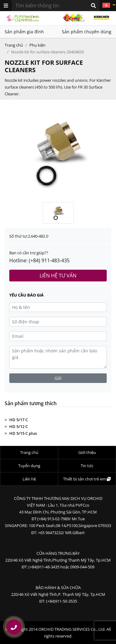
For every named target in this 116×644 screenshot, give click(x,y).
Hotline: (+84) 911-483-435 (39, 260)
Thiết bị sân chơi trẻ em (87, 479)
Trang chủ (14, 45)
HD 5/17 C (19, 420)
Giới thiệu (87, 452)
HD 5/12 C (19, 426)
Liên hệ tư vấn (58, 276)
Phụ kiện (37, 45)
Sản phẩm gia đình (24, 32)
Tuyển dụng (29, 466)
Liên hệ (29, 479)
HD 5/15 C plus (23, 433)
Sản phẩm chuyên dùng (87, 32)
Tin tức (87, 466)
